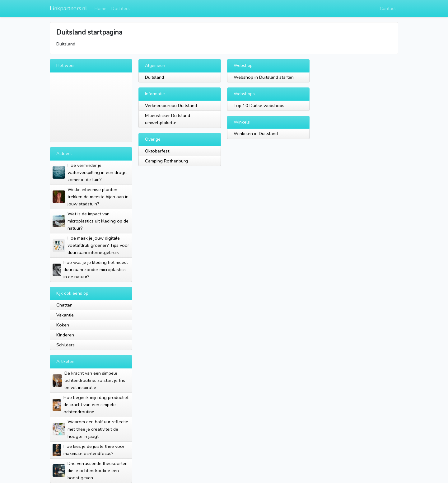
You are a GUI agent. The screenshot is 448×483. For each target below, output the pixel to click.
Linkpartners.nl (68, 8)
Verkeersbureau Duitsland (171, 106)
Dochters (121, 8)
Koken (63, 325)
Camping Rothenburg (166, 161)
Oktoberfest (157, 151)
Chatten (64, 305)
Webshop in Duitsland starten (264, 77)
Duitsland (154, 77)
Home (100, 8)
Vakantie (65, 315)
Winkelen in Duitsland (256, 134)
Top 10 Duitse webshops (259, 106)
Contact (388, 8)
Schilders (65, 345)
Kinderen (65, 335)
